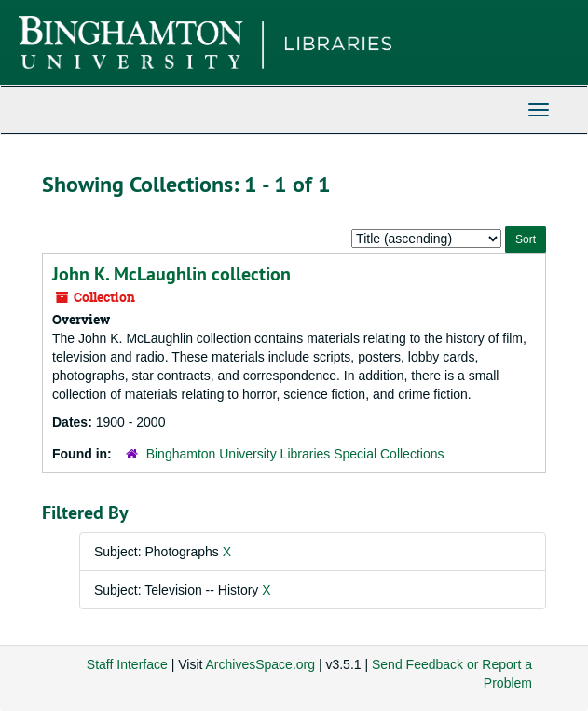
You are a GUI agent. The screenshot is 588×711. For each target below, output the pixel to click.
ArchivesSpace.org (261, 664)
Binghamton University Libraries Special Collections (295, 454)
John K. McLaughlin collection (171, 274)
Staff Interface (127, 664)
